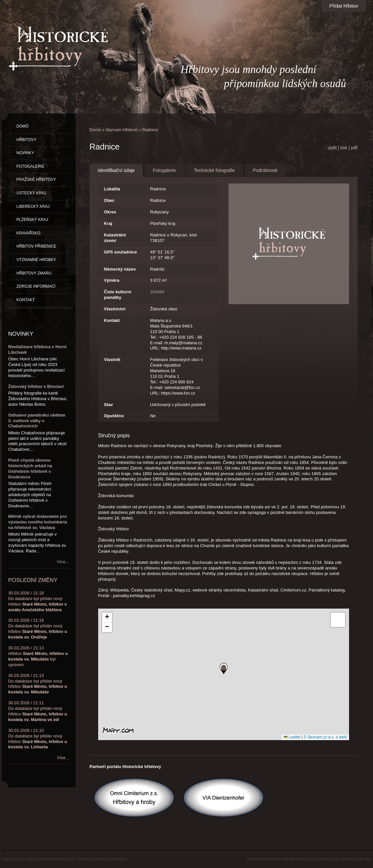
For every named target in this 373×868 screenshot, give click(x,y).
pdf (354, 148)
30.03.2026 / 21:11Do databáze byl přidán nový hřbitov (38, 711)
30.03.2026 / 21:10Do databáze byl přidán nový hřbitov (38, 739)
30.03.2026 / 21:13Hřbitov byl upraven (38, 656)
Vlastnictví (115, 309)
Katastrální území (115, 238)
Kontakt (112, 320)
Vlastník (112, 360)
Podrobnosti (265, 170)
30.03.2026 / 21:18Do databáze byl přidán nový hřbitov (37, 601)
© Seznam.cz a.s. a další (326, 737)
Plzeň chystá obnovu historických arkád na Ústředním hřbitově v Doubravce (30, 469)
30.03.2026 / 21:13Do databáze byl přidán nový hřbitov (38, 684)
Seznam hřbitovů (122, 130)
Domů (95, 130)
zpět (332, 148)
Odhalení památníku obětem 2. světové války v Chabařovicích (37, 421)
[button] (224, 669)
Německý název (120, 269)
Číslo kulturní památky (118, 295)
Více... (63, 562)
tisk (344, 148)
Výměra (112, 280)
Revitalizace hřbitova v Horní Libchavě (37, 350)
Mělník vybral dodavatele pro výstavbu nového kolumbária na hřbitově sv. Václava (38, 522)
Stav (109, 405)
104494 (157, 292)
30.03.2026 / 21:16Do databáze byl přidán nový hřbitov (38, 629)
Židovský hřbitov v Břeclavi (36, 386)
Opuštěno (114, 416)
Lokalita (112, 189)
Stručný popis (114, 435)
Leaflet (292, 737)
